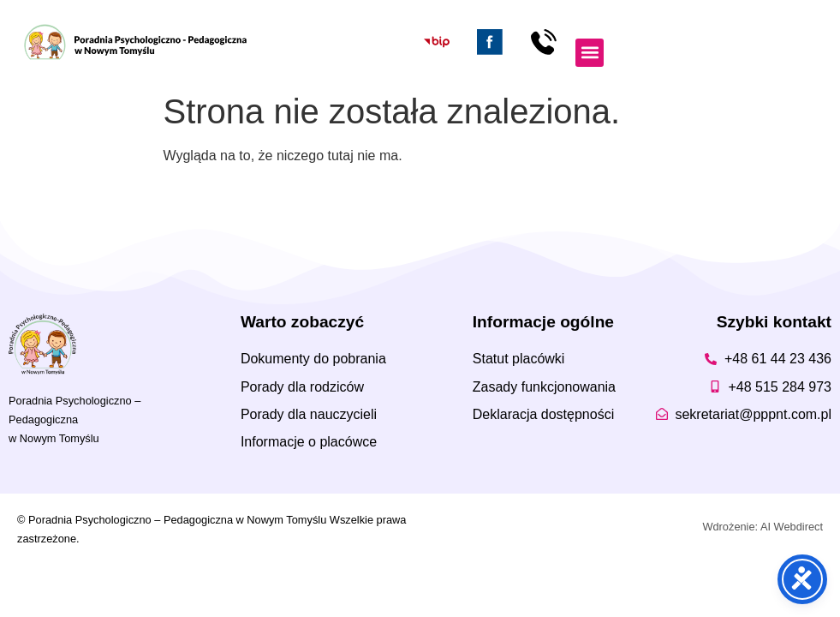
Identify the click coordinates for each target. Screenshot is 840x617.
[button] (590, 53)
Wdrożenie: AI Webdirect (763, 527)
